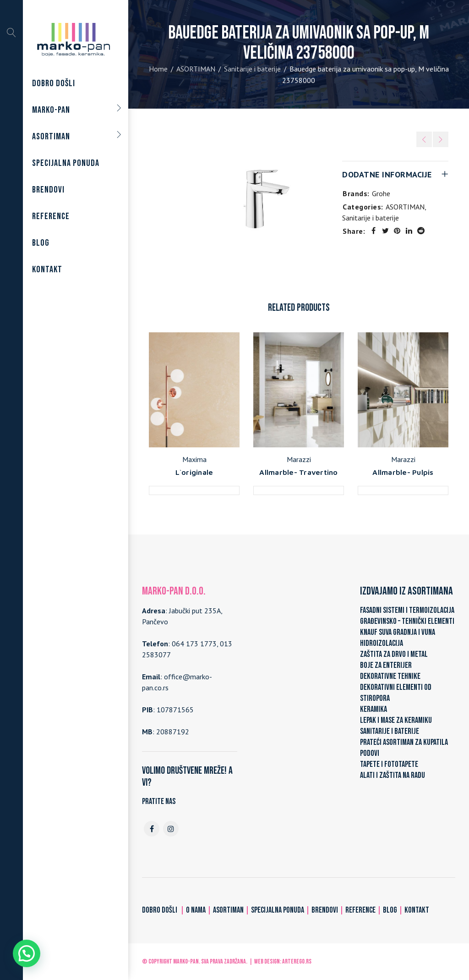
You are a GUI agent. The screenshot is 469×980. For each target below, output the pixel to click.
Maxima (194, 459)
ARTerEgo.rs (297, 961)
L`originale (194, 472)
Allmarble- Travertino (298, 472)
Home (158, 69)
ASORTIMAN (196, 69)
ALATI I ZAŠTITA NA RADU (393, 775)
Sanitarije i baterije (252, 69)
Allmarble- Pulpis (403, 472)
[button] (27, 953)
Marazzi (299, 459)
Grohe (381, 193)
